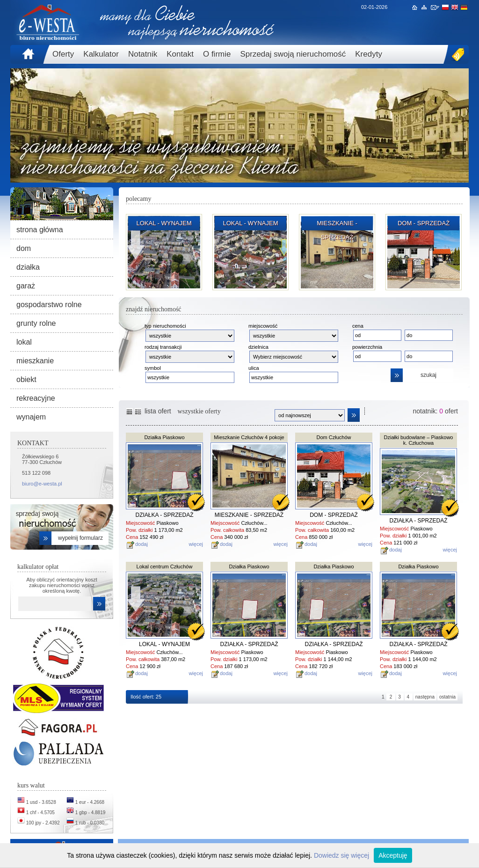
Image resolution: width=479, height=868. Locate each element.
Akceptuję (393, 855)
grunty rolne (36, 323)
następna (425, 697)
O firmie (217, 54)
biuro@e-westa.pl (42, 484)
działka (28, 267)
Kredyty (369, 54)
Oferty (63, 54)
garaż (26, 286)
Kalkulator (101, 54)
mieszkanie (35, 361)
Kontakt (180, 54)
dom (24, 248)
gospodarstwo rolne (49, 305)
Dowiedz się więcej (341, 855)
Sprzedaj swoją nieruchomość (293, 54)
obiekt (26, 379)
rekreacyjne (36, 398)
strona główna (40, 230)
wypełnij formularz (80, 538)
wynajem (31, 417)
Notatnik (143, 54)
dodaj (142, 544)
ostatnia (447, 697)
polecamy (138, 199)
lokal (24, 342)
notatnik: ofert (435, 411)
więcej (196, 544)
